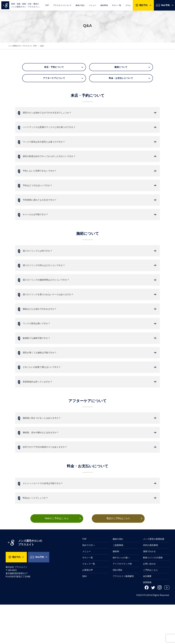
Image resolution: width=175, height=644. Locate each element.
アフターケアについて (54, 78)
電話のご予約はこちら (118, 558)
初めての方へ (89, 585)
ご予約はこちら (150, 609)
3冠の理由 (117, 609)
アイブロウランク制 (122, 603)
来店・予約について (54, 67)
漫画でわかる (149, 591)
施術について (121, 67)
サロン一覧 (116, 5)
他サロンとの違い (121, 597)
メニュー (87, 591)
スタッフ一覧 (89, 603)
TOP (47, 5)
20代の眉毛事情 (151, 585)
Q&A (85, 616)
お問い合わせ (149, 603)
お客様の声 (88, 609)
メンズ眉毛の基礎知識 (154, 578)
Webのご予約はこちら (57, 558)
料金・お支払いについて (121, 78)
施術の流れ (80, 5)
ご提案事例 (118, 585)
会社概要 (147, 616)
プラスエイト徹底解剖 (123, 616)
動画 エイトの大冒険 (153, 597)
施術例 (116, 591)
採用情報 (147, 622)
